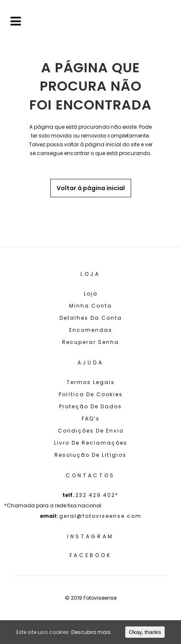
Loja (91, 294)
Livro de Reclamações (91, 443)
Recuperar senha (90, 342)
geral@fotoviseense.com (100, 516)
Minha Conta (90, 306)
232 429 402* (97, 495)
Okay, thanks (145, 632)
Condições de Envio (91, 431)
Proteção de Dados (90, 406)
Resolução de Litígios (90, 455)
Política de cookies (91, 394)
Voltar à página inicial (91, 188)
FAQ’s (91, 419)
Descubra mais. (92, 632)
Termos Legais (91, 382)
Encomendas (91, 330)
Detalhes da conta (91, 318)
